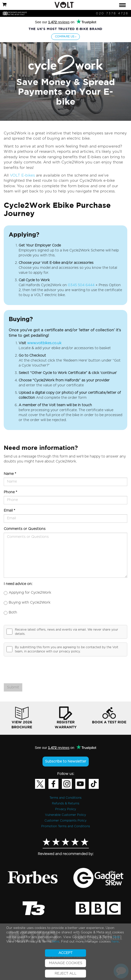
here (116, 937)
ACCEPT (65, 953)
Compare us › (65, 37)
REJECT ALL (66, 974)
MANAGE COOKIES (66, 963)
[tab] (65, 5)
